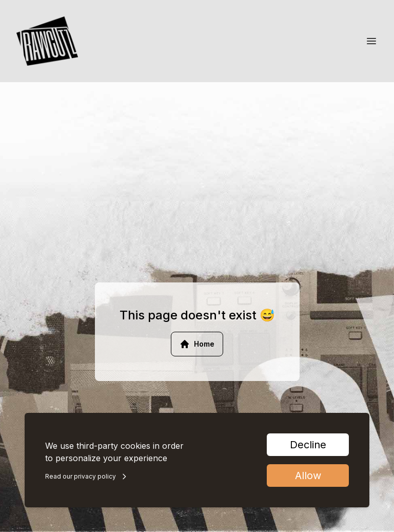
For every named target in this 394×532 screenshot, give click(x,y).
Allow (308, 476)
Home (197, 344)
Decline (308, 445)
